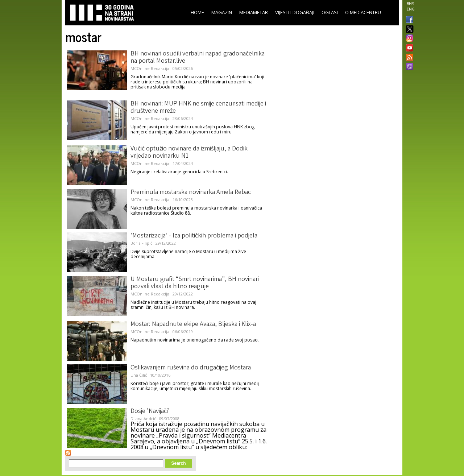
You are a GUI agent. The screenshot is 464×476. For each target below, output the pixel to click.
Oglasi (330, 12)
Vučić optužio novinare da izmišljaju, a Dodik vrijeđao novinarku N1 (189, 153)
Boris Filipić (141, 243)
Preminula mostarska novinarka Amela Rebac (191, 193)
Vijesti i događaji (295, 12)
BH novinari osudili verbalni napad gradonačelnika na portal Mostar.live (198, 58)
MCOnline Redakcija (150, 68)
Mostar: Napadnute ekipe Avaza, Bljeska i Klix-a (193, 324)
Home (197, 12)
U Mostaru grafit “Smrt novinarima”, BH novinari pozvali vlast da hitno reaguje (195, 283)
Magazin (222, 12)
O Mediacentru (363, 12)
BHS (410, 4)
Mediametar (254, 12)
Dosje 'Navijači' (150, 411)
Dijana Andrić (143, 419)
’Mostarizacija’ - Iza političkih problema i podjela (194, 236)
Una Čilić (139, 375)
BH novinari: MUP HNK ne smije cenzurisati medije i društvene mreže (198, 108)
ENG (411, 9)
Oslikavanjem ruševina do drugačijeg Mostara (191, 368)
